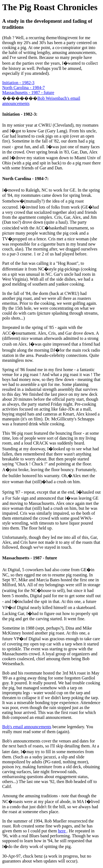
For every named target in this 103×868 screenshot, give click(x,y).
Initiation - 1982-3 (18, 83)
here (62, 831)
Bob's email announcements (27, 727)
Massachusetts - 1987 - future (28, 93)
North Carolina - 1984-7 (23, 88)
